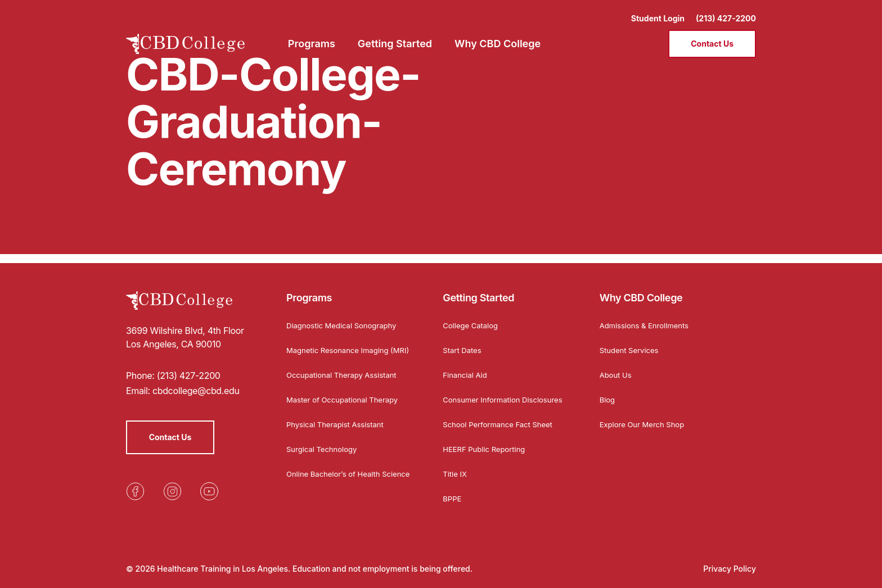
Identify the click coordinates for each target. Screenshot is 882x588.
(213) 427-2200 (726, 12)
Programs (309, 289)
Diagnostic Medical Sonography (345, 316)
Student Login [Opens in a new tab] (658, 12)
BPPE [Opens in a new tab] (453, 498)
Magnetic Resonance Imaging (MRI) (341, 345)
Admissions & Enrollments (647, 316)
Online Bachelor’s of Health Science (337, 478)
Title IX (456, 474)
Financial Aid (466, 366)
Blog (608, 390)
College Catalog (472, 316)
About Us (617, 366)
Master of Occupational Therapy (346, 399)
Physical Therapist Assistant (339, 424)
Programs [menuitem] (312, 37)
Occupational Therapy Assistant (346, 375)
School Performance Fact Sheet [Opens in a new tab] (502, 424)
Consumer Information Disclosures (484, 394)
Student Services (631, 341)
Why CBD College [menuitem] (498, 37)
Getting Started (478, 289)
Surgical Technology (324, 449)
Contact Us (712, 37)
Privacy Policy (730, 569)
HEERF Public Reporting (487, 449)
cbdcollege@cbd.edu (196, 382)
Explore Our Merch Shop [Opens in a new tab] (645, 415)
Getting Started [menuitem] (395, 37)
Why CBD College (641, 289)
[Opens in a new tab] (135, 482)
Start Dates (463, 341)
